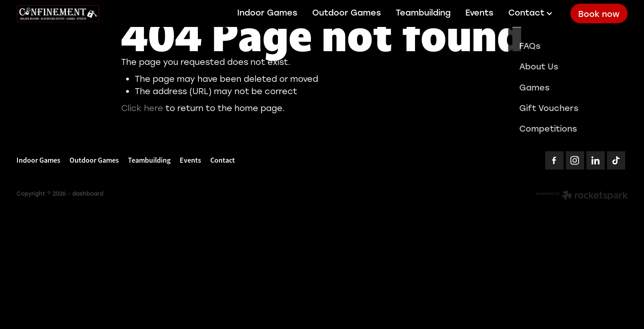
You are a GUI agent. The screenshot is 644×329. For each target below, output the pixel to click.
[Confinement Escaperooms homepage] (77, 14)
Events (479, 12)
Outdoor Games (347, 12)
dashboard (88, 193)
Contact (530, 12)
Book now (599, 14)
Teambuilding (423, 12)
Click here (142, 108)
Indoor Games (267, 12)
